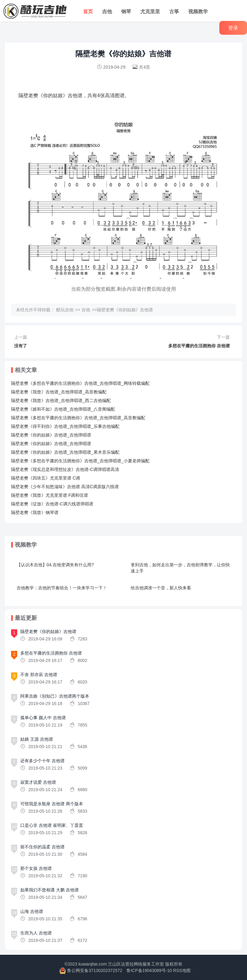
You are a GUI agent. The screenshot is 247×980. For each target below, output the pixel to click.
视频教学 (198, 12)
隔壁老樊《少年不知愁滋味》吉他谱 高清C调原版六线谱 (65, 487)
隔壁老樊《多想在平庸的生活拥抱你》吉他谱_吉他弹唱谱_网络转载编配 (80, 383)
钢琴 (126, 12)
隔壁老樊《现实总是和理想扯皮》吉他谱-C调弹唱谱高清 (65, 469)
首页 (88, 12)
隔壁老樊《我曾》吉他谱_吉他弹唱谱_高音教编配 (59, 392)
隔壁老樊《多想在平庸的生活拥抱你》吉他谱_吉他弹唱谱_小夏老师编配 (80, 461)
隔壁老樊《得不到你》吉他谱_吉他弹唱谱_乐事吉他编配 (65, 426)
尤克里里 (150, 12)
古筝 (174, 12)
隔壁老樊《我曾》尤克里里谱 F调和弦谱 (50, 495)
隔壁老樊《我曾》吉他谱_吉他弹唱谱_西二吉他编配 (61, 400)
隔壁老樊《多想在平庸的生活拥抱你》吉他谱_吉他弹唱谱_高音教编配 (78, 418)
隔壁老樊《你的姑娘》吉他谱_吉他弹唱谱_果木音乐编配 (65, 452)
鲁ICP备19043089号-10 (149, 970)
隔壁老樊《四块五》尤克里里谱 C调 (46, 478)
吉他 (107, 12)
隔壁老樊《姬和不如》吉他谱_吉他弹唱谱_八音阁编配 (63, 409)
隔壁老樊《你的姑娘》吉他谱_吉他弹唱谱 (51, 435)
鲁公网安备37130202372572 (95, 970)
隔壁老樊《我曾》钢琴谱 (35, 512)
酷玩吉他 (65, 310)
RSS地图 (182, 970)
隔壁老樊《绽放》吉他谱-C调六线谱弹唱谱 (52, 504)
